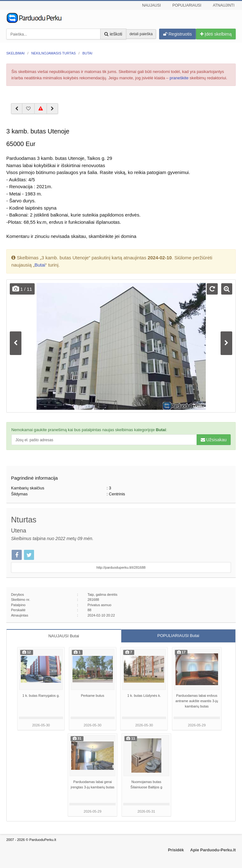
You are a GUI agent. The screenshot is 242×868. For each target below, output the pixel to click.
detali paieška (141, 34)
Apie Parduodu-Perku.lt (213, 850)
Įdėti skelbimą (216, 34)
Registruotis (178, 34)
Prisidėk (176, 850)
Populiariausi (187, 5)
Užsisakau (214, 440)
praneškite (179, 78)
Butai (40, 265)
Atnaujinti (224, 5)
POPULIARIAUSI (178, 636)
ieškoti (113, 34)
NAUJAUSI (64, 636)
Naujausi (151, 5)
